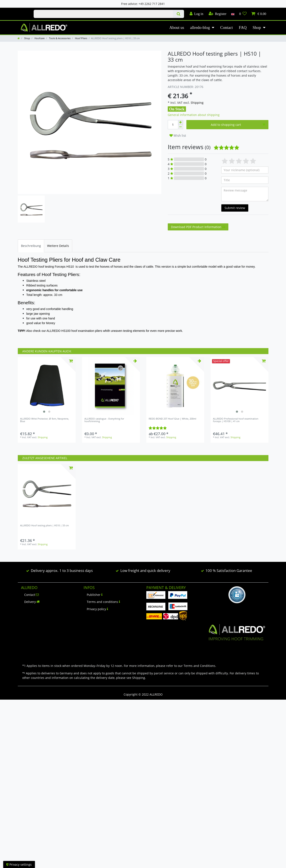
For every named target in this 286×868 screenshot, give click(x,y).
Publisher (95, 595)
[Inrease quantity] (181, 122)
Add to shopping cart (238, 125)
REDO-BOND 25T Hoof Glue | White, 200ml (172, 419)
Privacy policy (97, 609)
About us (177, 27)
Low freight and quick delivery (145, 571)
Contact (227, 27)
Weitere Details (58, 246)
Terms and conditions (103, 602)
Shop (257, 27)
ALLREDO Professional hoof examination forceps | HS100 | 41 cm (236, 420)
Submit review (235, 208)
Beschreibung (31, 246)
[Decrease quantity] (181, 127)
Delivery (32, 602)
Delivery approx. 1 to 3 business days (62, 571)
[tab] (31, 246)
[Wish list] (243, 14)
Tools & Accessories (59, 38)
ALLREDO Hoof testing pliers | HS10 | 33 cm (44, 526)
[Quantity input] (173, 125)
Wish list (178, 136)
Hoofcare (39, 38)
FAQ (243, 27)
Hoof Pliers (81, 38)
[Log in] (196, 14)
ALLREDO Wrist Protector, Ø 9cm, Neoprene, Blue (45, 420)
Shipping (197, 103)
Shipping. (139, 678)
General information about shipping (194, 115)
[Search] (178, 14)
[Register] (218, 14)
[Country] (233, 14)
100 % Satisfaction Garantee (229, 571)
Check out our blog (21, 10)
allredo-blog (200, 27)
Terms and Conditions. (200, 666)
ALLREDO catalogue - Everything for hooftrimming (104, 420)
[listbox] (47, 386)
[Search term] (103, 14)
